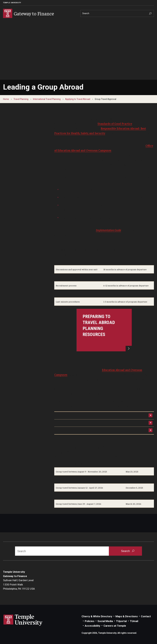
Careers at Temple (115, 626)
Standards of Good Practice (115, 124)
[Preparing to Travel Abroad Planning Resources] (104, 330)
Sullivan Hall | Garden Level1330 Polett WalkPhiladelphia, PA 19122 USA (19, 584)
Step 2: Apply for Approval (72, 423)
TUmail (134, 621)
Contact (146, 616)
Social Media (105, 621)
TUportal (121, 621)
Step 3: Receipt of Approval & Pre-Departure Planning (88, 430)
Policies (90, 621)
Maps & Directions (127, 616)
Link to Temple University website (23, 620)
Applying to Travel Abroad (78, 99)
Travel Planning (21, 99)
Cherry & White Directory (97, 616)
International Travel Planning (47, 99)
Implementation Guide (108, 230)
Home (6, 99)
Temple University (12, 3)
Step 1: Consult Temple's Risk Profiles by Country (86, 415)
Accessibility (93, 626)
